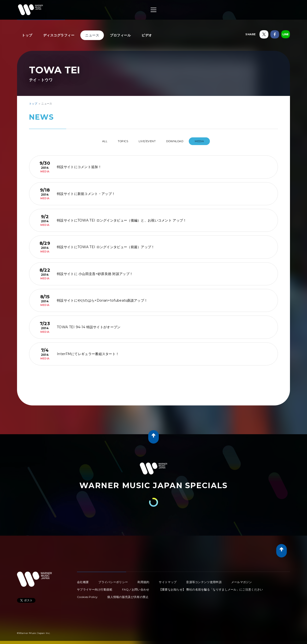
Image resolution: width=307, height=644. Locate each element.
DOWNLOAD (181, 141)
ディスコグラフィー (59, 35)
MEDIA (209, 141)
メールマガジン (242, 580)
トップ (27, 35)
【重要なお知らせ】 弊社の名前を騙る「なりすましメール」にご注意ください (211, 588)
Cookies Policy (87, 595)
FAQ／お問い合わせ (136, 588)
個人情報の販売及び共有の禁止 (128, 595)
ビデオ (147, 35)
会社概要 (83, 580)
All (96, 141)
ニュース (92, 35)
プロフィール (120, 35)
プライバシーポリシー (113, 580)
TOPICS (119, 141)
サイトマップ (168, 580)
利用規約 (143, 580)
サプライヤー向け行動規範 (95, 588)
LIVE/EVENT (148, 141)
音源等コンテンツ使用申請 (204, 580)
